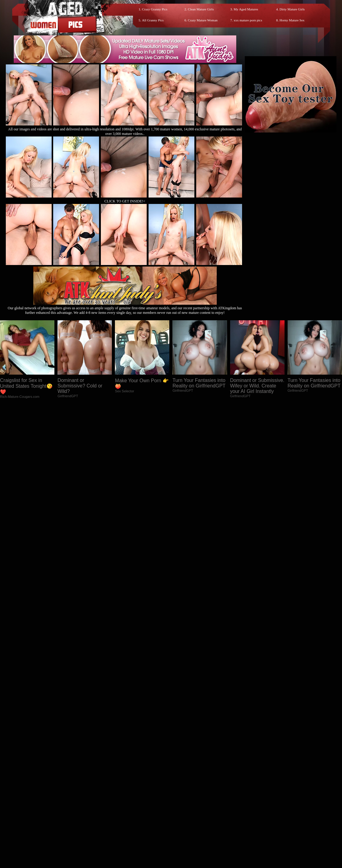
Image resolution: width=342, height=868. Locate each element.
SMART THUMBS (182, 813)
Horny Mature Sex (292, 20)
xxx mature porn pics (248, 20)
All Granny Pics (153, 20)
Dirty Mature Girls (292, 9)
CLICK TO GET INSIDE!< (125, 201)
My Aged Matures (246, 9)
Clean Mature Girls (201, 9)
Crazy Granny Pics (155, 9)
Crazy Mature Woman (203, 20)
